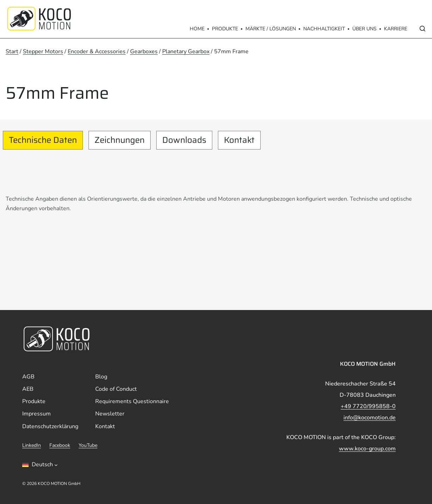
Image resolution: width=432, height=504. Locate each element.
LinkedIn (32, 445)
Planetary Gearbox (186, 51)
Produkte (225, 29)
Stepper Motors (43, 51)
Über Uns (364, 29)
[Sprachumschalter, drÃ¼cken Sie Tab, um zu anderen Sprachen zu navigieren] (40, 465)
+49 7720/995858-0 (368, 406)
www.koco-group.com (367, 449)
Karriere (396, 29)
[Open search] (422, 29)
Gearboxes (144, 51)
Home (197, 29)
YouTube (88, 445)
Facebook (60, 445)
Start (12, 51)
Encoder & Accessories (97, 51)
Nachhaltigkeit (324, 29)
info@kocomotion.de (370, 418)
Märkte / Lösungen (271, 29)
